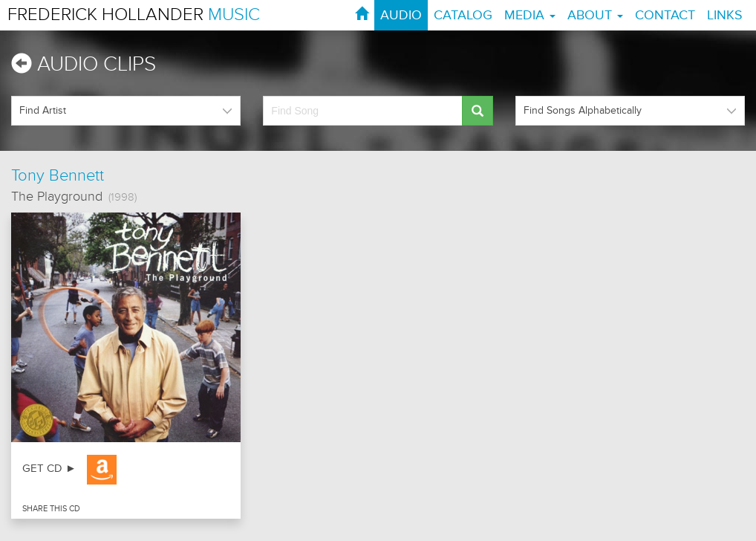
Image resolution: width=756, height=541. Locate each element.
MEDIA (530, 15)
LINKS (725, 15)
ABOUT (595, 15)
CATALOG (463, 15)
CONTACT (665, 15)
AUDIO (401, 15)
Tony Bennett (58, 175)
